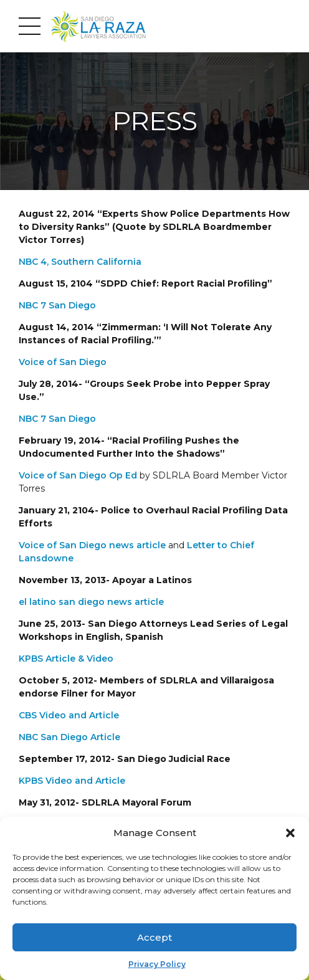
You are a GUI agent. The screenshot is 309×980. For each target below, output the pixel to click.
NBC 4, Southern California (80, 262)
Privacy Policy (157, 964)
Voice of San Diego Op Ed (78, 475)
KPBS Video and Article (72, 781)
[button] (290, 833)
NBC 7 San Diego (57, 305)
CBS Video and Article (69, 715)
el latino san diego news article (91, 602)
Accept (154, 937)
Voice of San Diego (63, 362)
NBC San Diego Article (69, 737)
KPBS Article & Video (66, 659)
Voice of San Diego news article (92, 545)
